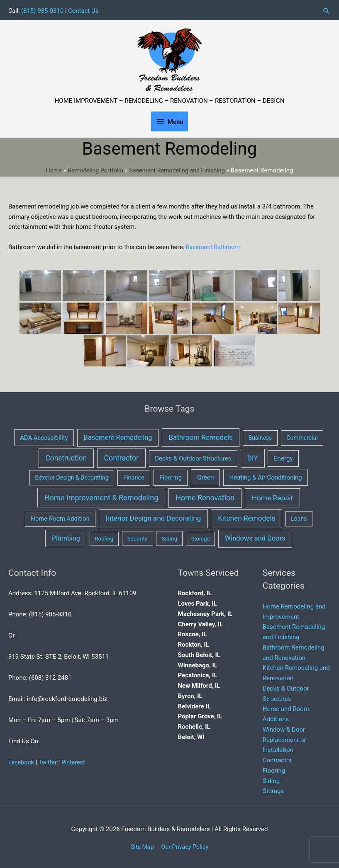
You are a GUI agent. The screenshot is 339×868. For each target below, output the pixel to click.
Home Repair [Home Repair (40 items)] (273, 496)
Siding (271, 779)
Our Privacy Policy (185, 845)
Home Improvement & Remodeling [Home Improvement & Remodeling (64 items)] (101, 496)
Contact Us (84, 9)
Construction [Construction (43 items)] (66, 456)
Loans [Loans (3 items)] (299, 517)
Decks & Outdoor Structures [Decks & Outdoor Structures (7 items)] (193, 457)
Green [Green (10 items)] (206, 476)
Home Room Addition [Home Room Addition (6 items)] (60, 517)
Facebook (22, 761)
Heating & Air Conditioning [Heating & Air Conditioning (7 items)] (266, 476)
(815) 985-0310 (43, 9)
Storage (273, 789)
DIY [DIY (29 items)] (253, 456)
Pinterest (76, 761)
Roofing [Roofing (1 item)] (104, 537)
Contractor (277, 759)
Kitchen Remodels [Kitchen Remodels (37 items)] (247, 516)
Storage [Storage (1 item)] (201, 537)
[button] (327, 9)
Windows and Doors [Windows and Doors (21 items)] (255, 537)
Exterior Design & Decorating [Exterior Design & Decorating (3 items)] (72, 476)
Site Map (141, 845)
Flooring (274, 769)
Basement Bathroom (214, 245)
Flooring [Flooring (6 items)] (171, 476)
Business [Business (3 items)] (260, 436)
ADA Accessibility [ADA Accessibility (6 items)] (44, 436)
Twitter (49, 761)
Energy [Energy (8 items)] (283, 457)
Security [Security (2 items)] (138, 537)
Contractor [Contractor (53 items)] (122, 456)
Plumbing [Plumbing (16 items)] (66, 537)
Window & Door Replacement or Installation (284, 738)
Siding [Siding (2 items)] (169, 537)
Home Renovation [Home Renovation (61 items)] (205, 496)
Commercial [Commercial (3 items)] (302, 436)
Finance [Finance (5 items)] (134, 476)
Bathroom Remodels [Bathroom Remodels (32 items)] (201, 436)
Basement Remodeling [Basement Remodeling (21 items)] (118, 436)
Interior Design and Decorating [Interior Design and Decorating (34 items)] (153, 516)
